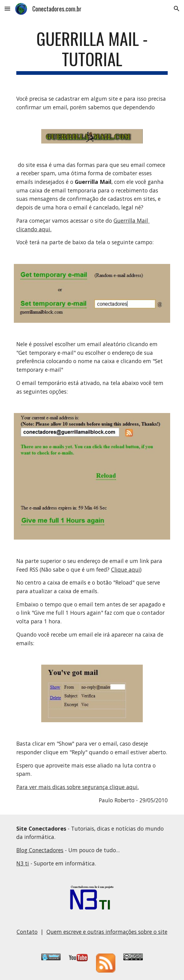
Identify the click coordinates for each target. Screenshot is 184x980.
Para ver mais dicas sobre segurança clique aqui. (78, 787)
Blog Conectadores (40, 850)
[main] (92, 52)
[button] (7, 8)
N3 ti (23, 863)
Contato (27, 932)
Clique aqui (126, 569)
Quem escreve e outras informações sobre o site (107, 932)
